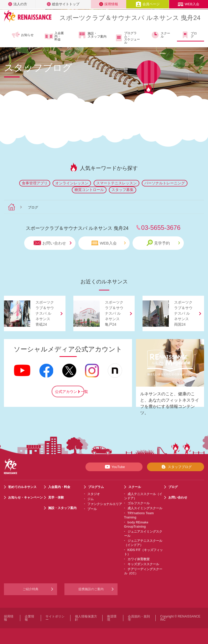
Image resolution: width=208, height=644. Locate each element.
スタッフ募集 (123, 190)
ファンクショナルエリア (105, 504)
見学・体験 (56, 497)
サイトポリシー (55, 618)
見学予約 (163, 243)
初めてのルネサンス (22, 487)
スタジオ (94, 494)
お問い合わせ (53, 243)
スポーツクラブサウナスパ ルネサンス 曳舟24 (130, 18)
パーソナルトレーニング (165, 183)
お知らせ (22, 35)
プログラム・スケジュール (127, 38)
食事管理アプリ (35, 183)
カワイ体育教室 (139, 559)
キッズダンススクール (143, 564)
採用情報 (109, 4)
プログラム (96, 487)
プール (92, 509)
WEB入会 (189, 4)
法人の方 (18, 4)
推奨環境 (112, 618)
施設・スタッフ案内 (92, 35)
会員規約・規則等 (139, 618)
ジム (90, 499)
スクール (161, 35)
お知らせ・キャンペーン (26, 497)
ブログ (189, 35)
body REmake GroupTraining (136, 524)
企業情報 (29, 618)
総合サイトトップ (63, 4)
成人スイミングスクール (145, 508)
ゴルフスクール (139, 503)
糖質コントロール (89, 190)
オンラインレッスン (72, 183)
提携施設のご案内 (91, 589)
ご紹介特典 (31, 589)
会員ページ (148, 4)
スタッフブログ (176, 467)
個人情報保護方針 (86, 618)
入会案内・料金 (54, 36)
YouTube (114, 467)
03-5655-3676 (161, 228)
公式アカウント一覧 (70, 392)
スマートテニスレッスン (116, 183)
